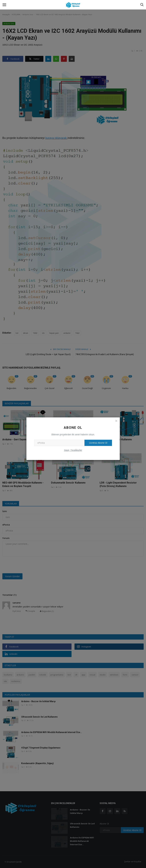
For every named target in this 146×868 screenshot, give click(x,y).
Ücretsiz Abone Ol (98, 443)
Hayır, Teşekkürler (73, 450)
